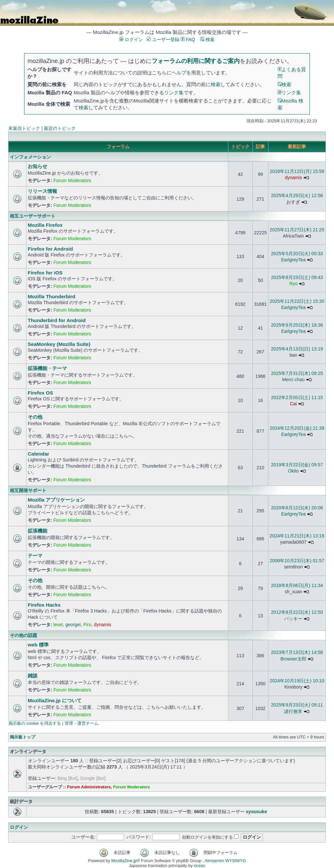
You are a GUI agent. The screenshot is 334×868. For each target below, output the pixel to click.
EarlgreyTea (293, 260)
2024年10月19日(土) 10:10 (297, 681)
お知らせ (38, 166)
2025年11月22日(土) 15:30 (297, 301)
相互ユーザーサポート (33, 216)
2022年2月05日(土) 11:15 (297, 397)
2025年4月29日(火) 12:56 (297, 195)
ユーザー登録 (163, 39)
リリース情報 (42, 191)
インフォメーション (30, 157)
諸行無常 (293, 711)
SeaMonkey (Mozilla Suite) (59, 344)
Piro (87, 625)
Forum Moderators (72, 180)
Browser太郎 (294, 659)
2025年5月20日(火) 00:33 (297, 254)
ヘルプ (179, 73)
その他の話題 (23, 635)
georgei (73, 625)
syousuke (257, 812)
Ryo (293, 284)
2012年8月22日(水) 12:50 (297, 612)
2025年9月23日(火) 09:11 (297, 705)
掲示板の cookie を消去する (35, 723)
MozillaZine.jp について (55, 700)
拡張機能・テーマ (47, 368)
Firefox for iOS (45, 273)
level (58, 625)
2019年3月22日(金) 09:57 (297, 465)
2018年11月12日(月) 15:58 (297, 171)
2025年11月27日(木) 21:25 (297, 230)
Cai (293, 404)
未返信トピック (24, 128)
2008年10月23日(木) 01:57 (297, 561)
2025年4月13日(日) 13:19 (297, 349)
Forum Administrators (89, 787)
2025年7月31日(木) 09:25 (297, 373)
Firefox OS (40, 393)
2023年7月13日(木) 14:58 (297, 652)
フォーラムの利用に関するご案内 (196, 61)
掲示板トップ (23, 737)
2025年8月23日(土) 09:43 (297, 277)
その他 (35, 417)
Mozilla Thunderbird (52, 296)
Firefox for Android (50, 249)
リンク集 (174, 93)
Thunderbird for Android (57, 320)
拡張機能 (38, 531)
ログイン (131, 39)
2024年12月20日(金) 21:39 (297, 428)
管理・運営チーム (82, 723)
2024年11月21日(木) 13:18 (297, 536)
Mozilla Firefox (45, 225)
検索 (207, 39)
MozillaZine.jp (124, 861)
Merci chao (293, 380)
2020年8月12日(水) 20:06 (297, 508)
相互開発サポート (28, 490)
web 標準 (38, 645)
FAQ (188, 39)
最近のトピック (60, 128)
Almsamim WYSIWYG (225, 861)
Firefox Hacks (44, 605)
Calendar (38, 454)
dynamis (293, 178)
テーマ (35, 556)
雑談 (33, 676)
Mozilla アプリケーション (56, 500)
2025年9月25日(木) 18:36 (297, 325)
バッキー (293, 619)
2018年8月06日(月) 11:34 (297, 585)
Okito (293, 471)
